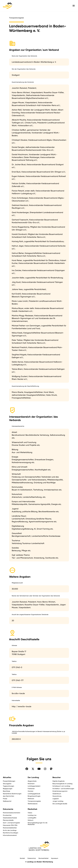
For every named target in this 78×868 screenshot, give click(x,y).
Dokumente (8, 809)
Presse (5, 799)
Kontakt (22, 858)
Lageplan (56, 799)
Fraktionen (31, 789)
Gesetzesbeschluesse (10, 818)
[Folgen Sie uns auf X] (33, 769)
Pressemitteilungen (9, 781)
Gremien (31, 791)
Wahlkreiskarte (33, 804)
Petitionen (31, 799)
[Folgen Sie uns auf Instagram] (45, 769)
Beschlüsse (6, 791)
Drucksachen (7, 815)
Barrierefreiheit (44, 858)
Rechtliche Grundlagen (11, 833)
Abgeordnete (32, 781)
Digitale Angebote (58, 781)
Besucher (57, 777)
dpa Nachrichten (9, 796)
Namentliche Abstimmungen (12, 794)
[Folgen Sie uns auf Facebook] (27, 769)
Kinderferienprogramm (60, 791)
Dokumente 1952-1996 (10, 825)
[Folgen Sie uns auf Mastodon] (51, 769)
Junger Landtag (58, 801)
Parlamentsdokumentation (12, 813)
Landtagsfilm (32, 818)
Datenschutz (32, 858)
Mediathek (32, 809)
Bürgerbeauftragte (34, 796)
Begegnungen (8, 789)
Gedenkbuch (57, 794)
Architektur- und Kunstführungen (63, 789)
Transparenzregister (34, 801)
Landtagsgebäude (34, 794)
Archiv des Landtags (10, 830)
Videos (30, 813)
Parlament (31, 784)
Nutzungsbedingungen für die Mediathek (38, 824)
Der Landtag (33, 777)
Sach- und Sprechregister (11, 823)
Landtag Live (32, 815)
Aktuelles (7, 777)
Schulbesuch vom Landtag (61, 786)
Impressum (55, 858)
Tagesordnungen (9, 786)
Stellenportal (7, 801)
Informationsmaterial (10, 835)
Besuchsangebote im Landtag (62, 784)
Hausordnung (57, 796)
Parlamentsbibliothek (10, 828)
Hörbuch (31, 820)
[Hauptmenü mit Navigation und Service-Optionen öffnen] (74, 6)
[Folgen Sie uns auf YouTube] (39, 769)
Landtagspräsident (34, 786)
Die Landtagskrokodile (60, 804)
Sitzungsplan (7, 784)
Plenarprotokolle (8, 820)
